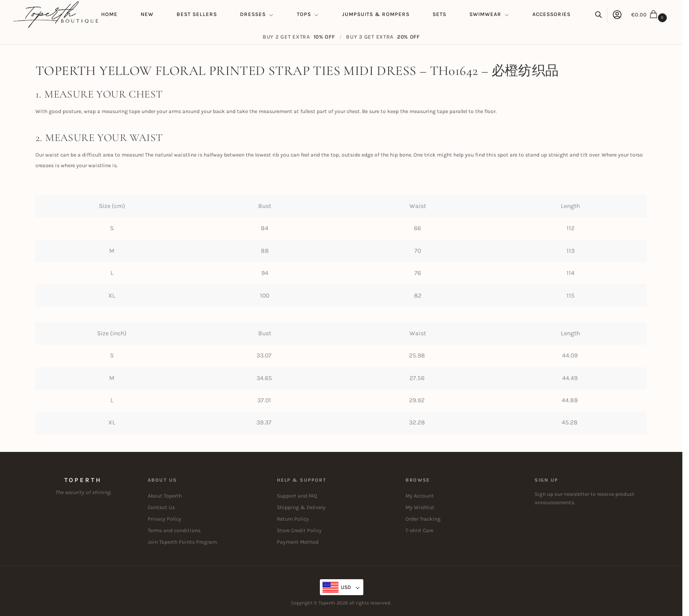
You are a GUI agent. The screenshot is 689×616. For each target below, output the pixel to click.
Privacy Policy (165, 519)
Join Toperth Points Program (182, 542)
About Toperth (165, 496)
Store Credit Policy (299, 530)
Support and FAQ (297, 496)
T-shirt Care (419, 530)
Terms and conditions (174, 530)
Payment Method (298, 542)
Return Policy (293, 519)
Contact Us (161, 507)
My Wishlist (420, 507)
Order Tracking (423, 519)
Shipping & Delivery (301, 507)
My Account (420, 496)
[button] (650, 15)
